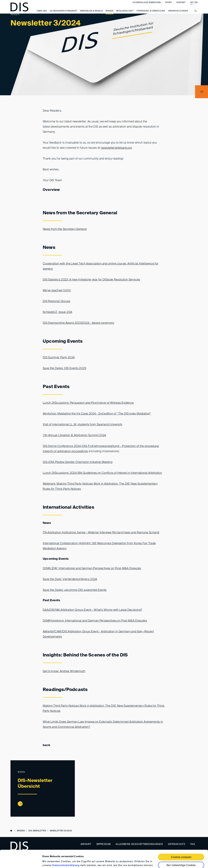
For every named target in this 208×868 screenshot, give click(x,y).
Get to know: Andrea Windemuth (64, 671)
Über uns (42, 14)
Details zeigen (50, 862)
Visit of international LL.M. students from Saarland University (83, 425)
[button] (202, 92)
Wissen (109, 14)
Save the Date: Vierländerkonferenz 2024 (70, 579)
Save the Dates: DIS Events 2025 (64, 368)
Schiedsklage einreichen (147, 6)
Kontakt (181, 6)
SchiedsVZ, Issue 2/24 (57, 312)
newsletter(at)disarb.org (116, 148)
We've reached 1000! (57, 291)
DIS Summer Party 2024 (59, 358)
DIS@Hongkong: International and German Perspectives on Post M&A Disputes (95, 621)
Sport (168, 6)
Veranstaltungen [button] (178, 14)
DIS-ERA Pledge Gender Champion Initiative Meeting (78, 462)
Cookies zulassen (181, 841)
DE (192, 6)
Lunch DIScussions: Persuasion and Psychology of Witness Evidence (88, 403)
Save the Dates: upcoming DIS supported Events (75, 590)
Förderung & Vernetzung (151, 14)
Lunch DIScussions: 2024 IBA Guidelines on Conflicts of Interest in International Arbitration (102, 473)
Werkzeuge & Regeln (91, 14)
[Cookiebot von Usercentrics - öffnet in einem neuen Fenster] (21, 862)
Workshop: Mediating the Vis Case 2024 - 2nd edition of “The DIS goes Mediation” (97, 414)
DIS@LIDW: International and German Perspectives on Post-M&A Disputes (92, 568)
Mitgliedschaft (125, 14)
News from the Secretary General (65, 229)
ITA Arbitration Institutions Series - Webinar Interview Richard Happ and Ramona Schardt (101, 533)
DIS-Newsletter (37, 831)
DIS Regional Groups (57, 301)
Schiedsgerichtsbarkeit (64, 14)
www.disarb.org (12, 831)
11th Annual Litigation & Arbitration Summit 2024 (74, 435)
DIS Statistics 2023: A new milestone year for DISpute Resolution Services (91, 280)
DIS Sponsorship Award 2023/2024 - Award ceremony (79, 323)
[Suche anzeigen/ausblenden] (196, 16)
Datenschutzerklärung (66, 849)
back (46, 745)
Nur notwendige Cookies (181, 849)
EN (196, 6)
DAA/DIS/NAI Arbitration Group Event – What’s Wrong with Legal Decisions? (92, 610)
